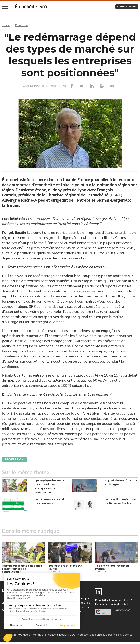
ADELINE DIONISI (33, 87)
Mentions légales (57, 637)
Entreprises (24, 25)
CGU (72, 637)
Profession (16, 460)
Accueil (6, 25)
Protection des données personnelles (99, 637)
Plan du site (38, 637)
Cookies (128, 637)
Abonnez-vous (125, 7)
